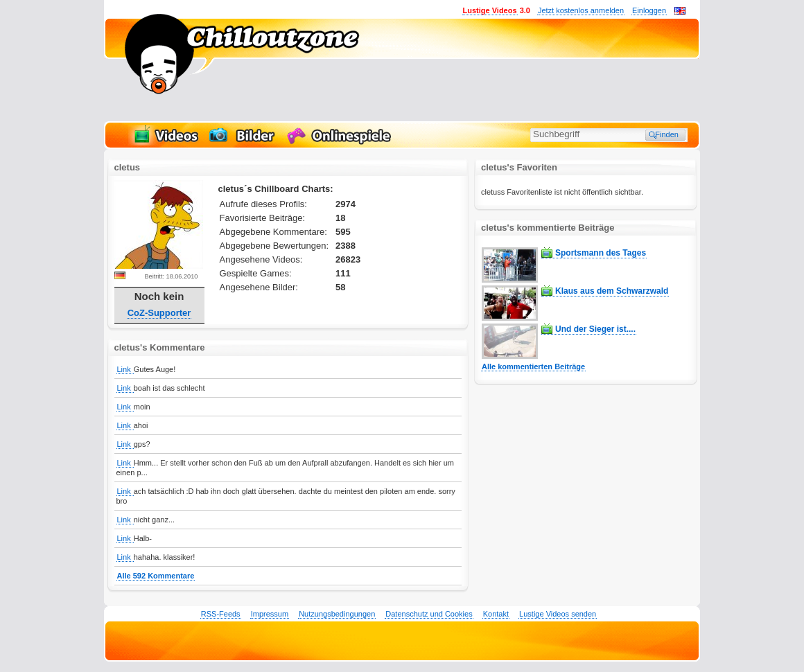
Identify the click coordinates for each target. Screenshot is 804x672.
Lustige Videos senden (558, 614)
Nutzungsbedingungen (337, 614)
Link (125, 369)
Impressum (270, 614)
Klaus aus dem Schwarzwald (612, 291)
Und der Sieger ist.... (595, 329)
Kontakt (496, 614)
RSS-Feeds (221, 614)
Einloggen (649, 10)
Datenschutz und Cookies (429, 614)
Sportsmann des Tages (601, 253)
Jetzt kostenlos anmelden (581, 10)
